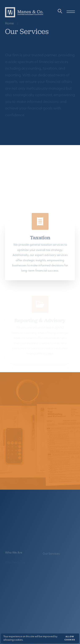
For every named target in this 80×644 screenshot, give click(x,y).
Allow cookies (70, 638)
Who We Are (14, 554)
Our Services (51, 555)
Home (9, 24)
